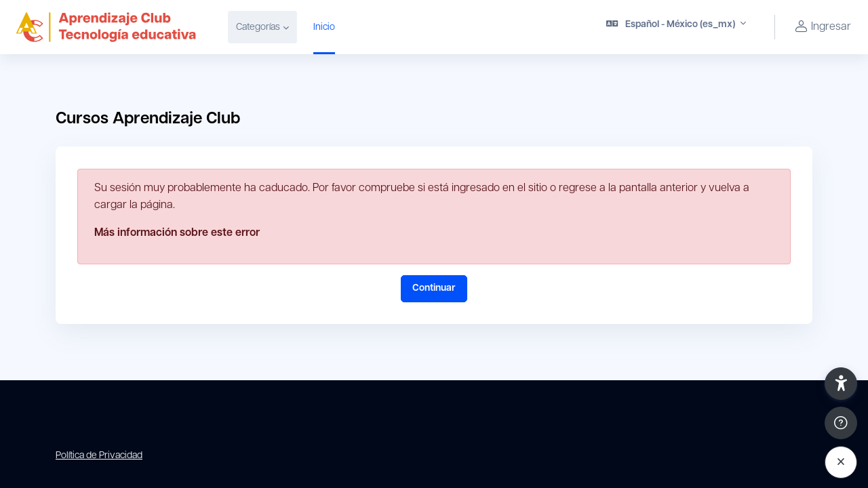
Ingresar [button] (821, 27)
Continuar (434, 288)
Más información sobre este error (177, 233)
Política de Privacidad (99, 456)
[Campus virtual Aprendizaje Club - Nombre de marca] (106, 27)
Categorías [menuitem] (258, 27)
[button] (676, 27)
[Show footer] (841, 423)
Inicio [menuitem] (324, 27)
